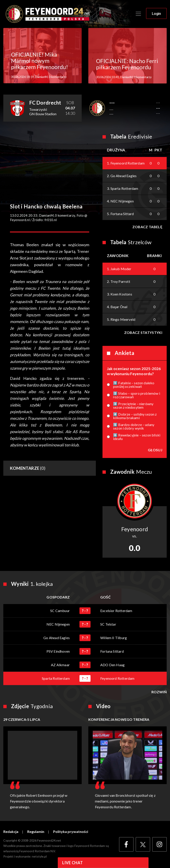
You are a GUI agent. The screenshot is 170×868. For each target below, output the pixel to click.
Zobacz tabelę (147, 227)
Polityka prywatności (71, 832)
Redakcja (11, 832)
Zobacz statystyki (143, 332)
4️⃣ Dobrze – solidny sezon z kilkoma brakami (135, 416)
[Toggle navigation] (138, 14)
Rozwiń (159, 692)
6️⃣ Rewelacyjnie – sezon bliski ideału (137, 437)
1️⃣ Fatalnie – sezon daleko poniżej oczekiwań (134, 385)
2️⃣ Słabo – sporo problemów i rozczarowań (137, 395)
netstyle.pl (39, 856)
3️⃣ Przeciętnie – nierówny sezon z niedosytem (133, 406)
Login (156, 14)
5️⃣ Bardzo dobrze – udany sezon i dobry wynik (134, 426)
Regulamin (36, 832)
